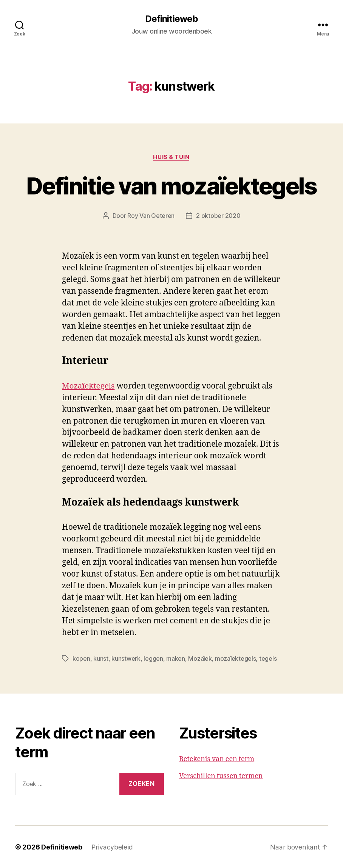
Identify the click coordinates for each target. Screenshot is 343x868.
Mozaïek (200, 658)
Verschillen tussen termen (221, 776)
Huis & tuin (171, 157)
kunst (101, 658)
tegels (268, 658)
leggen (153, 658)
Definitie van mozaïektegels (171, 186)
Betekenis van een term (217, 759)
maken (176, 658)
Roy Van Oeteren (151, 216)
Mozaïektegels (89, 386)
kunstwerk (126, 658)
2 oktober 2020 (218, 216)
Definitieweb (171, 19)
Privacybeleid (112, 847)
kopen (81, 658)
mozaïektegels (236, 658)
